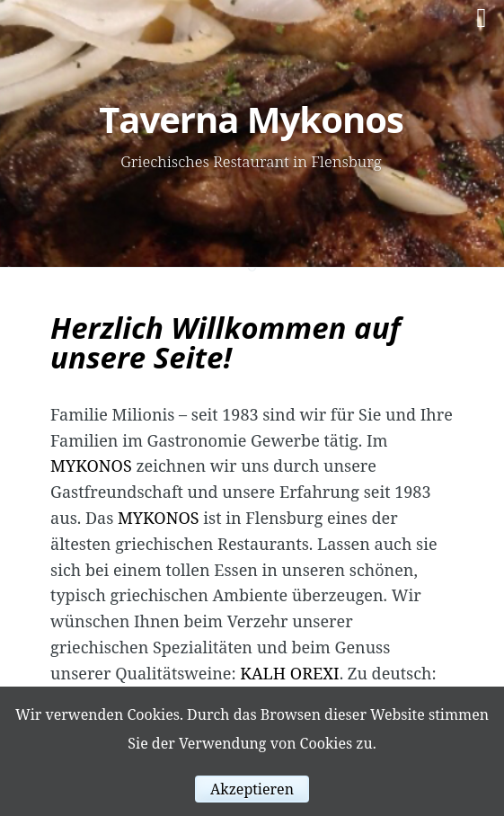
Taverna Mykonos (251, 119)
